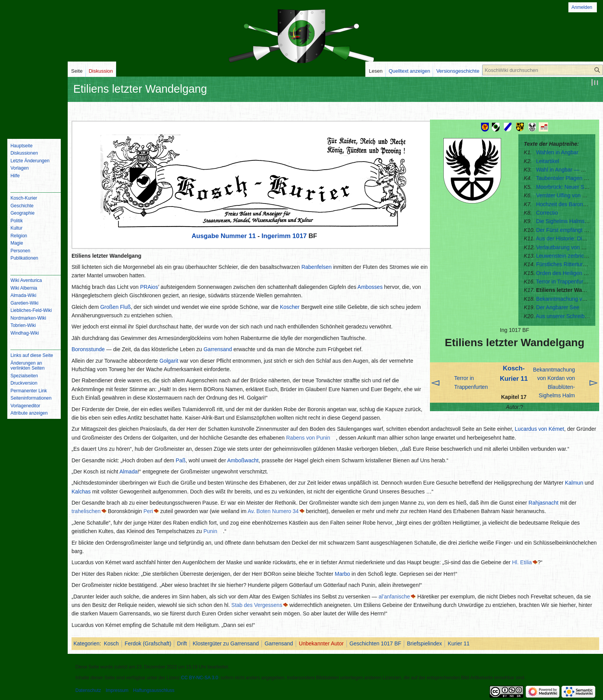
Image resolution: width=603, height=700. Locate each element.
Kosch (111, 643)
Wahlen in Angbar (557, 152)
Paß (181, 460)
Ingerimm (276, 236)
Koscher (290, 307)
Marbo (343, 574)
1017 (299, 236)
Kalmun (574, 483)
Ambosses (370, 287)
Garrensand (218, 349)
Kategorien (87, 643)
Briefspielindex (424, 643)
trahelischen (86, 511)
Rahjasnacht (543, 503)
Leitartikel (548, 161)
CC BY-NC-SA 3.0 (200, 678)
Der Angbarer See (558, 307)
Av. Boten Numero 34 (273, 511)
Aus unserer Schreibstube (567, 316)
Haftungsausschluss (154, 690)
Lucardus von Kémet (540, 429)
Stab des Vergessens (257, 605)
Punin (210, 531)
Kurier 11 (459, 643)
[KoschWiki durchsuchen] (543, 70)
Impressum (117, 690)
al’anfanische (394, 597)
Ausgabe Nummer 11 (224, 236)
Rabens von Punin (308, 438)
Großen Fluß (116, 307)
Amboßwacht (243, 460)
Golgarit (169, 361)
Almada (129, 472)
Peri (148, 511)
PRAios (149, 287)
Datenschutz (88, 690)
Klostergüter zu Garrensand (226, 643)
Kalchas (81, 492)
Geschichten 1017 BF (376, 643)
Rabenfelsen (317, 267)
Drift (182, 643)
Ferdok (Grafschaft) (148, 643)
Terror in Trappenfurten (563, 282)
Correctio (547, 213)
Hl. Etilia (522, 562)
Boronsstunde (88, 349)
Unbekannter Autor (321, 643)
